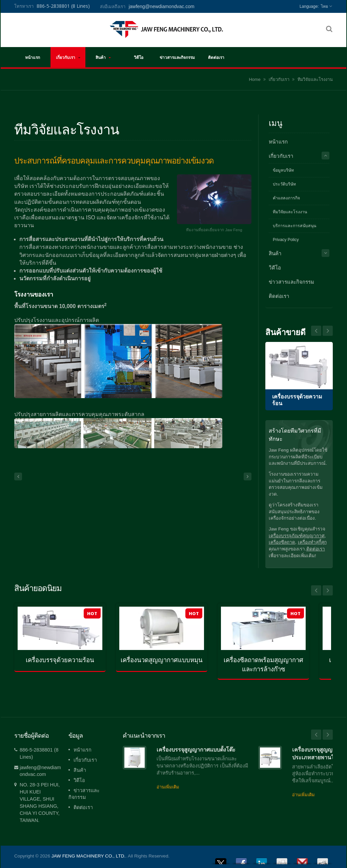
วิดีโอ (138, 57)
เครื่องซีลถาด (282, 542)
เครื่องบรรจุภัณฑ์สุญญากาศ (297, 536)
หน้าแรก (32, 57)
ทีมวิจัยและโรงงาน (315, 79)
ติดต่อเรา (216, 57)
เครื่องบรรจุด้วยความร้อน (60, 660)
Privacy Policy (286, 240)
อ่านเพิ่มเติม (168, 787)
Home (255, 79)
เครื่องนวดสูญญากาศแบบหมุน (162, 660)
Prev (328, 331)
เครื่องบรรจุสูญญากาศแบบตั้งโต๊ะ (196, 750)
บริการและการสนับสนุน (294, 226)
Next (316, 331)
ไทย (324, 6)
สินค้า (103, 57)
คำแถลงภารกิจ (286, 198)
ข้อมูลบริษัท (283, 170)
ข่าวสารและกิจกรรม (177, 57)
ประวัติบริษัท (284, 184)
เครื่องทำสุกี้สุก (312, 542)
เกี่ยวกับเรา (68, 57)
